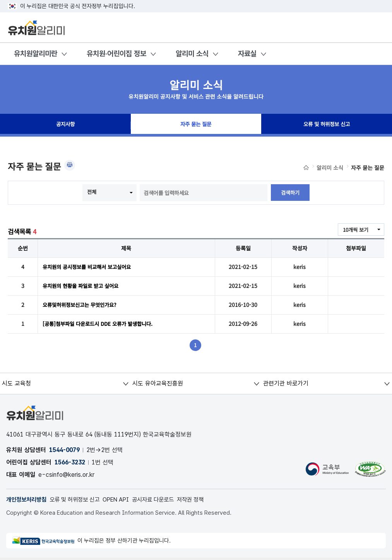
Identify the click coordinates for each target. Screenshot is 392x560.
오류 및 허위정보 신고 (327, 125)
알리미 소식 (192, 54)
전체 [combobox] (91, 192)
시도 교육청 (16, 385)
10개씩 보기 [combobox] (354, 230)
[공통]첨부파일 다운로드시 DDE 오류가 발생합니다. (102, 325)
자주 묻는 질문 (196, 125)
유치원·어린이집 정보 (116, 54)
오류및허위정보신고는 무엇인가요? (82, 306)
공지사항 (65, 125)
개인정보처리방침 (28, 501)
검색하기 (290, 193)
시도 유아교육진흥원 (158, 385)
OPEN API (125, 501)
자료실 (247, 54)
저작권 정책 (205, 501)
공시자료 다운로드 (165, 501)
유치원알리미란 (36, 54)
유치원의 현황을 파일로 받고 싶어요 (83, 286)
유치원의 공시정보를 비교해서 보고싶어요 (90, 267)
